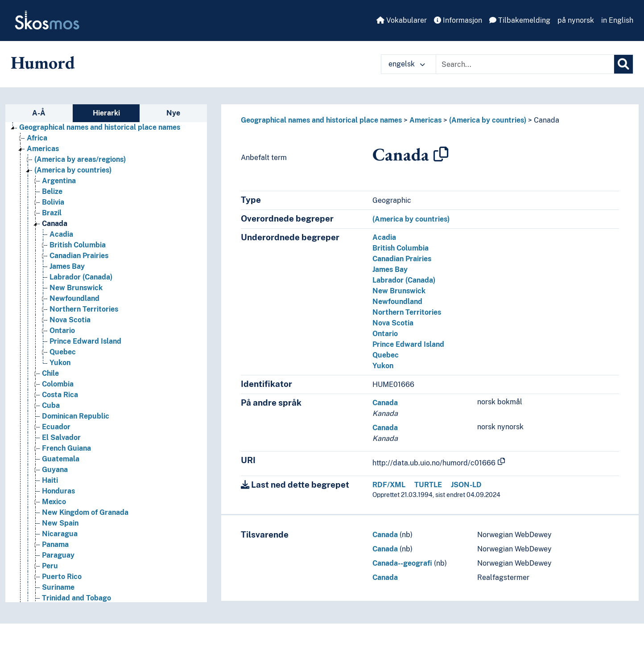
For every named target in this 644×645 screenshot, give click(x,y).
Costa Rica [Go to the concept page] (60, 395)
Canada (547, 120)
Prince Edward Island (408, 344)
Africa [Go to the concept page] (37, 138)
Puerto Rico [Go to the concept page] (62, 577)
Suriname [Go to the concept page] (58, 587)
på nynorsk (576, 20)
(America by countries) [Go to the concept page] (73, 170)
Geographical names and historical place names (321, 120)
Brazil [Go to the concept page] (52, 213)
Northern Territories (407, 312)
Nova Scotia (393, 323)
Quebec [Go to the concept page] (63, 352)
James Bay (390, 269)
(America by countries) (488, 120)
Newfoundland (397, 302)
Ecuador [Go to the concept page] (56, 427)
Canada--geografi (402, 563)
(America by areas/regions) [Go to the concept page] (80, 159)
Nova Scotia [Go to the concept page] (70, 320)
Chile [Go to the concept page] (50, 373)
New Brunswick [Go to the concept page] (76, 288)
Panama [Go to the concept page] (55, 544)
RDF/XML (389, 485)
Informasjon (458, 20)
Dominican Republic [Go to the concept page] (76, 416)
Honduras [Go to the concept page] (58, 491)
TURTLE (428, 485)
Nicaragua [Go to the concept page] (60, 534)
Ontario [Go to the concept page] (62, 331)
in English (617, 20)
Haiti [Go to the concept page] (50, 480)
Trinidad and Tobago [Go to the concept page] (76, 598)
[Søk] (623, 64)
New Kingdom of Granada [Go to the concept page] (85, 512)
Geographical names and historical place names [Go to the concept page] (100, 127)
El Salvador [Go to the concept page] (61, 438)
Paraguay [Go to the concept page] (58, 555)
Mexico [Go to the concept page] (54, 502)
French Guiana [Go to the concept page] (66, 448)
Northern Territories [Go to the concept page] (84, 309)
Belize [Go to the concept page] (52, 191)
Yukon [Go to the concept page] (60, 363)
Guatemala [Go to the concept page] (61, 459)
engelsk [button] (407, 64)
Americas (425, 120)
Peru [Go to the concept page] (50, 566)
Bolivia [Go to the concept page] (53, 202)
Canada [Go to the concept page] (55, 224)
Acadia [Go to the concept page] (61, 234)
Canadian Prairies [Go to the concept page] (79, 256)
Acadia (384, 237)
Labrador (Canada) (404, 280)
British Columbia (400, 248)
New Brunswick (399, 291)
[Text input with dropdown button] (525, 64)
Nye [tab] (173, 113)
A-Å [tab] (39, 113)
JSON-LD (466, 485)
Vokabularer (402, 20)
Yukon (383, 366)
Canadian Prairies (402, 259)
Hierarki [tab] (106, 113)
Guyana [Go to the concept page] (55, 470)
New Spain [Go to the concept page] (60, 523)
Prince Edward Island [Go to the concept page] (85, 341)
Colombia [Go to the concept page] (58, 384)
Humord (43, 62)
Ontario (385, 334)
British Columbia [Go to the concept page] (78, 245)
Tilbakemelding (520, 20)
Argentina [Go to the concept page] (59, 181)
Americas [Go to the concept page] (43, 149)
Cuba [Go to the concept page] (51, 405)
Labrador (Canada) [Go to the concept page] (81, 277)
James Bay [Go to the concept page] (67, 266)
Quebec (386, 355)
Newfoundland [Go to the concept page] (74, 298)
